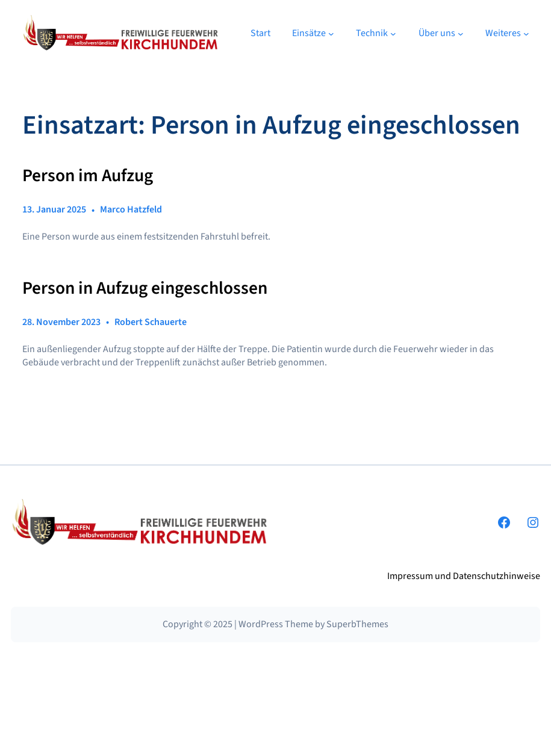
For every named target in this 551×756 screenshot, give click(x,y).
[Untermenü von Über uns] (461, 33)
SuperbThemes (357, 624)
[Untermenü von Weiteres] (526, 33)
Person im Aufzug (88, 176)
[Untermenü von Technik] (393, 33)
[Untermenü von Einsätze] (331, 33)
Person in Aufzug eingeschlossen (145, 288)
